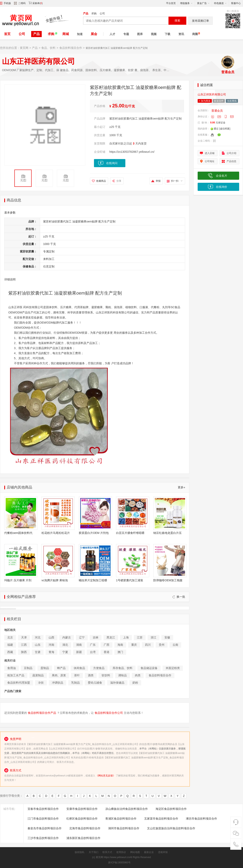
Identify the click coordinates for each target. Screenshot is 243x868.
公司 (102, 13)
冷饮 (41, 683)
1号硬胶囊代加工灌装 (130, 580)
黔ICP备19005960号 (119, 863)
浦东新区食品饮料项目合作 (83, 838)
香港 (107, 652)
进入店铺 (210, 153)
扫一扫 (177, 181)
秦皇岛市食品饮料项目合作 (45, 828)
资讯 (181, 34)
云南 (175, 645)
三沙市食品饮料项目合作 (43, 838)
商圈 (195, 34)
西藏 (10, 652)
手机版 (7, 3)
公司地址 (210, 161)
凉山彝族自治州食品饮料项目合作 (127, 809)
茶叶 (77, 675)
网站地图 (135, 852)
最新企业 (149, 852)
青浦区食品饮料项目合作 (121, 819)
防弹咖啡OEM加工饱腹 (168, 580)
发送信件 (219, 101)
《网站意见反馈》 (106, 776)
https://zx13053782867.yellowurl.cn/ (132, 152)
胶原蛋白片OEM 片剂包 (94, 533)
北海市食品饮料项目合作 (85, 828)
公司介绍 (231, 153)
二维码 (20, 4)
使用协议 (121, 852)
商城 (66, 34)
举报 (158, 181)
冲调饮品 (58, 683)
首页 (7, 34)
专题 (126, 34)
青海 (51, 652)
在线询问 (112, 163)
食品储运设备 (149, 668)
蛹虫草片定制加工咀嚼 (93, 580)
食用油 (12, 668)
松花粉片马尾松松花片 (56, 533)
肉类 (138, 675)
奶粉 (135, 683)
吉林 (96, 637)
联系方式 (107, 852)
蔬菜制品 (38, 675)
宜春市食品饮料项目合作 (43, 809)
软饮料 (106, 675)
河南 (51, 645)
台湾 (93, 652)
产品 (86, 13)
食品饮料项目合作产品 (42, 713)
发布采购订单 (200, 21)
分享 (119, 181)
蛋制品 (45, 668)
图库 (140, 34)
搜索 (177, 20)
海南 (120, 645)
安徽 (167, 637)
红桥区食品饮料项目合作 (82, 819)
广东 (93, 645)
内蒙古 (67, 637)
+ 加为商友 (205, 101)
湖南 (79, 645)
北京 (10, 637)
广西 (107, 645)
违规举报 (163, 852)
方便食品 (99, 668)
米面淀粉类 (173, 668)
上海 (126, 637)
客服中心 (236, 3)
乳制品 (76, 683)
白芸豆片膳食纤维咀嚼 (130, 533)
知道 (80, 34)
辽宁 (82, 637)
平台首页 (171, 3)
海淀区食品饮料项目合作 (171, 809)
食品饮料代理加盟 (19, 683)
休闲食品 (79, 668)
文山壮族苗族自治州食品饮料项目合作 (171, 828)
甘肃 (38, 652)
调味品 (123, 675)
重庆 (134, 645)
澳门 (120, 652)
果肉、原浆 (59, 675)
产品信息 (231, 161)
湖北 (65, 645)
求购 (94, 13)
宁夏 (65, 652)
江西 (24, 645)
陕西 (24, 652)
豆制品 (28, 668)
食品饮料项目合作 (71, 48)
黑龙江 (111, 637)
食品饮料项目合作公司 (109, 713)
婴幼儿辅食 (95, 683)
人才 (112, 34)
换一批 (179, 597)
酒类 (91, 675)
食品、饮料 (48, 48)
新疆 (79, 652)
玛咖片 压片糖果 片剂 (18, 580)
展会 (94, 34)
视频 (154, 34)
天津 (24, 637)
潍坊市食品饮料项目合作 (201, 819)
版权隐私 (80, 852)
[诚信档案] (225, 129)
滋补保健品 (117, 683)
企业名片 (222, 176)
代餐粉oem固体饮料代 (18, 533)
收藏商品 (101, 181)
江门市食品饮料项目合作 (43, 819)
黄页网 (24, 48)
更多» (181, 487)
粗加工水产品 (16, 675)
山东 (38, 645)
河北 (38, 637)
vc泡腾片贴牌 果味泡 (55, 580)
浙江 (153, 637)
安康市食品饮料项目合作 (82, 809)
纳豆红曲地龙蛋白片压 (167, 533)
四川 (148, 645)
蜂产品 (61, 668)
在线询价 (222, 187)
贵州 (162, 645)
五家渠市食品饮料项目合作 (161, 819)
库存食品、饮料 (123, 668)
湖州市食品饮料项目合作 (124, 828)
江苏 (140, 637)
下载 (167, 34)
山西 (51, 637)
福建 (10, 645)
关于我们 (94, 852)
